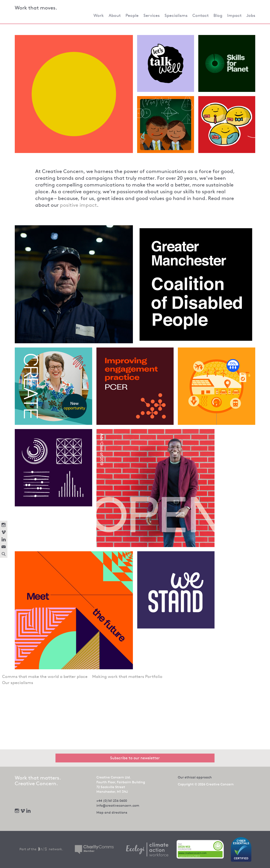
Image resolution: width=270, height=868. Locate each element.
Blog (218, 15)
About (115, 15)
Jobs (251, 15)
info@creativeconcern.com (118, 806)
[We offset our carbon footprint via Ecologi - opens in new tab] (147, 849)
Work (99, 15)
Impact (234, 15)
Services (152, 15)
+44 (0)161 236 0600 (112, 801)
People (132, 15)
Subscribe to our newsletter (135, 758)
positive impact (78, 205)
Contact (200, 15)
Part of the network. (41, 849)
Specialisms (176, 15)
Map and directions (112, 812)
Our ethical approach (195, 777)
